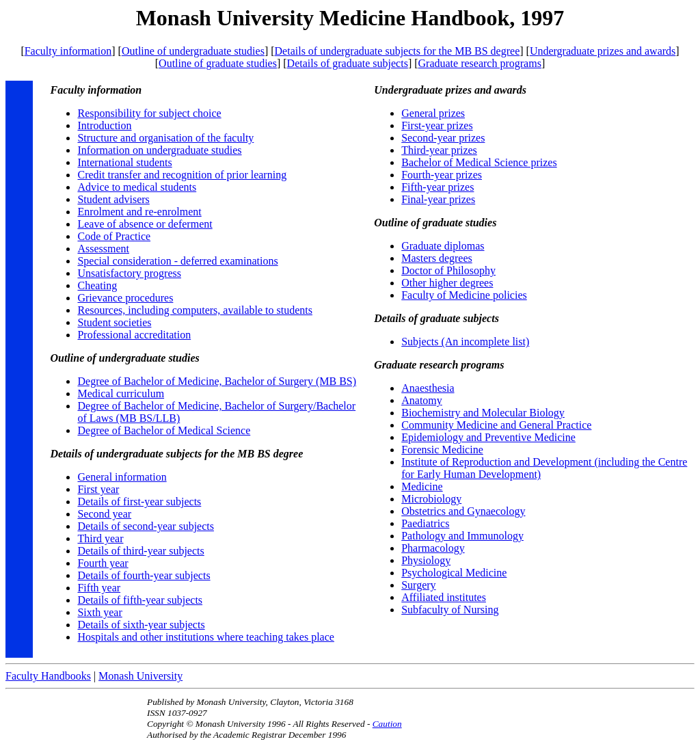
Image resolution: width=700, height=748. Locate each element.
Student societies (114, 322)
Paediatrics (425, 523)
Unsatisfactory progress (129, 273)
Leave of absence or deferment (145, 224)
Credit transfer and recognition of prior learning (182, 175)
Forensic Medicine (442, 450)
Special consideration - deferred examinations (177, 261)
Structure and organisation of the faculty (165, 138)
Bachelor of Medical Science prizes (479, 162)
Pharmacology (433, 548)
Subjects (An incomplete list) (465, 342)
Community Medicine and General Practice (496, 425)
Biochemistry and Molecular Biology (483, 413)
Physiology (426, 560)
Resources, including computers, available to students (194, 310)
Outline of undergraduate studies (193, 51)
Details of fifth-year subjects (140, 600)
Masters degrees (437, 258)
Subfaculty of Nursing (450, 610)
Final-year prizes (438, 199)
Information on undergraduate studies (159, 150)
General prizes (433, 113)
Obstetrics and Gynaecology (463, 511)
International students (124, 162)
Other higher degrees (447, 283)
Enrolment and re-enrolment (139, 212)
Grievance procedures (125, 298)
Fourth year (103, 563)
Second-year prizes (443, 138)
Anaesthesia (428, 388)
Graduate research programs (480, 63)
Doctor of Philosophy (448, 270)
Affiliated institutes (444, 597)
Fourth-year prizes (442, 175)
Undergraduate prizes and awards (603, 51)
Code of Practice (114, 236)
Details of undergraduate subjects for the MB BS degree (398, 51)
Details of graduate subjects (348, 63)
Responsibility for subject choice (149, 113)
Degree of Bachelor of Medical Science (164, 430)
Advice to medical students (137, 187)
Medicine (422, 486)
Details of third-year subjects (140, 551)
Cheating (97, 285)
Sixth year (99, 612)
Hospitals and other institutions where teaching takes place (205, 637)
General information (122, 477)
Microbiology (431, 499)
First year (98, 489)
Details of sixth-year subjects (141, 625)
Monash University (140, 676)
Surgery (418, 585)
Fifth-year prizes (437, 187)
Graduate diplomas (443, 246)
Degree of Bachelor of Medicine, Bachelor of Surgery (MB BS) (217, 381)
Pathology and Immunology (462, 536)
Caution (387, 724)
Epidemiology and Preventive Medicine (488, 437)
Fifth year (99, 588)
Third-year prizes (439, 150)
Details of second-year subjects (145, 526)
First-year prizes (437, 125)
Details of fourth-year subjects (144, 575)
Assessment (103, 249)
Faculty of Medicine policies (464, 295)
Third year (100, 538)
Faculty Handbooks (48, 676)
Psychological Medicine (454, 573)
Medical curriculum (121, 393)
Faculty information (68, 51)
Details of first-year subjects (139, 502)
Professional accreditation (134, 335)
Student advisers (113, 199)
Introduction (104, 125)
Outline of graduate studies (218, 63)
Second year (104, 514)
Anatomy (422, 400)
